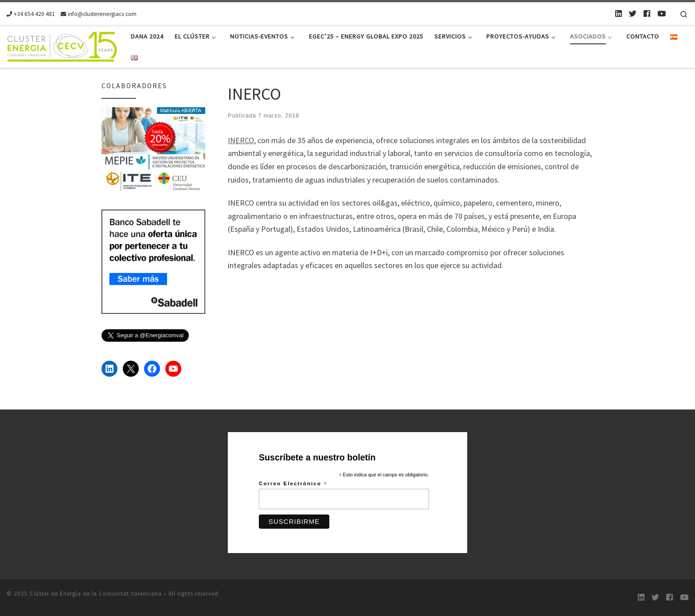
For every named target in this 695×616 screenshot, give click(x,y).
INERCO (241, 140)
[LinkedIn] (619, 14)
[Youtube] (662, 14)
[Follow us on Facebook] (647, 14)
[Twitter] (633, 14)
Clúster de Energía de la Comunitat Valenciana (96, 594)
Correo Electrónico (293, 484)
